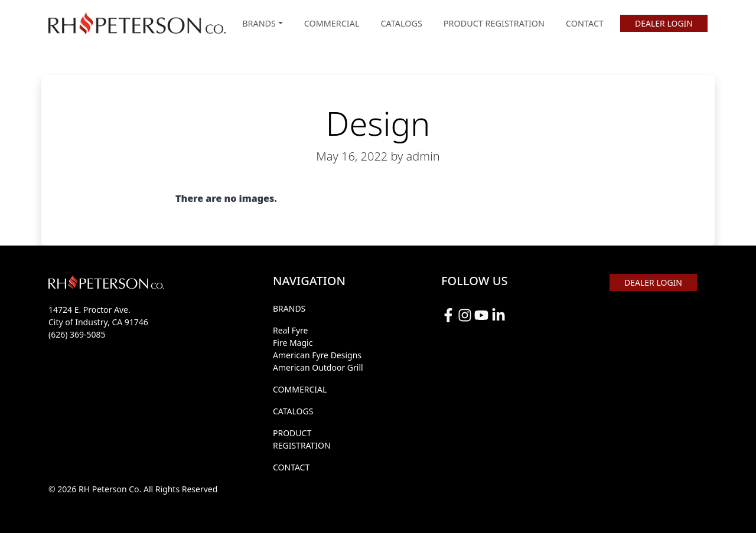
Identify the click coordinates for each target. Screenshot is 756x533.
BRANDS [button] (259, 23)
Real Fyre (291, 330)
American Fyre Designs (317, 355)
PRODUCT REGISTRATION (494, 23)
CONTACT (585, 23)
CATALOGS (402, 23)
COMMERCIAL (332, 23)
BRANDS (289, 308)
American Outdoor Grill (318, 367)
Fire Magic (293, 343)
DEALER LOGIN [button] (664, 23)
